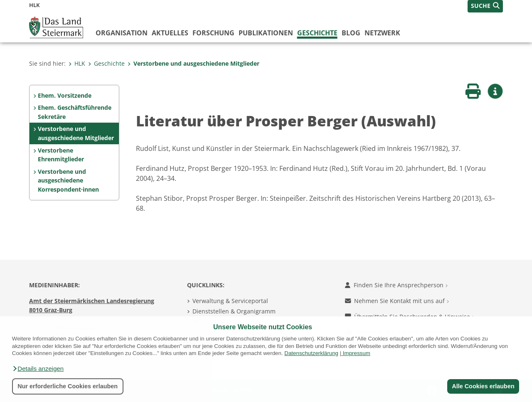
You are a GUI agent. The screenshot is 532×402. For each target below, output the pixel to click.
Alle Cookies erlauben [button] (483, 386)
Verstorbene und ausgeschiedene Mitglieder (193, 63)
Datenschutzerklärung (311, 353)
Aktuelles (170, 33)
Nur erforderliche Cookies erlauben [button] (68, 386)
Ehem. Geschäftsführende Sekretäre (75, 112)
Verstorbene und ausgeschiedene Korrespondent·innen (68, 180)
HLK (77, 63)
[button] (38, 369)
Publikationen (266, 33)
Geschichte (317, 33)
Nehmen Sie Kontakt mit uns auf (397, 301)
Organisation (122, 33)
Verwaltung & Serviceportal (230, 301)
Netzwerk (382, 33)
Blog (351, 33)
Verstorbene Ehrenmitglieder (61, 155)
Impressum (357, 353)
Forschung (213, 33)
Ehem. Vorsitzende (65, 95)
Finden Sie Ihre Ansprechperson (396, 285)
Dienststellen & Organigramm (234, 311)
